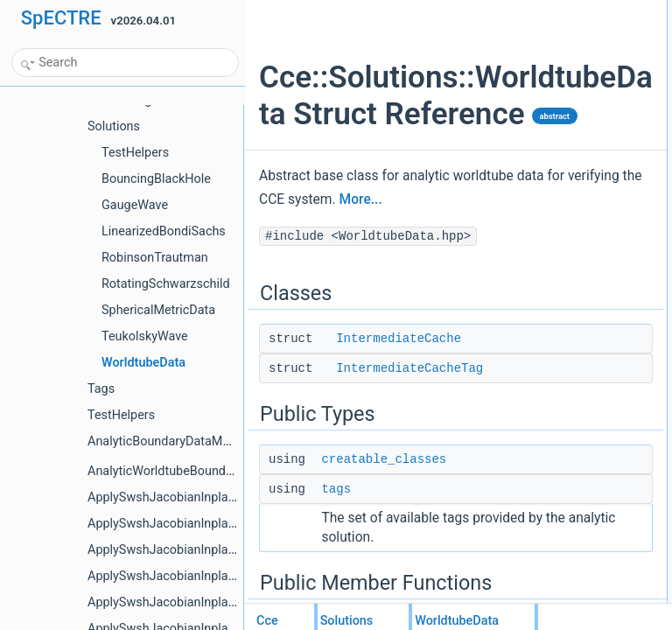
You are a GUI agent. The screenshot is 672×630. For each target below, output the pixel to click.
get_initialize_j (567, 260)
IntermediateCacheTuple (592, 318)
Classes (539, 10)
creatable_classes (384, 556)
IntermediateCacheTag (409, 465)
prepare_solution (574, 375)
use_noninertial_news (585, 279)
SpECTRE (61, 18)
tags (336, 586)
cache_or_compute (579, 356)
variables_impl (568, 433)
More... (332, 297)
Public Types (550, 67)
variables (556, 221)
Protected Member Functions (588, 337)
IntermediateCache (399, 436)
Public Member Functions (580, 125)
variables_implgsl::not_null (596, 395)
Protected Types (559, 298)
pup (543, 241)
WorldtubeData (570, 164)
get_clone (557, 202)
